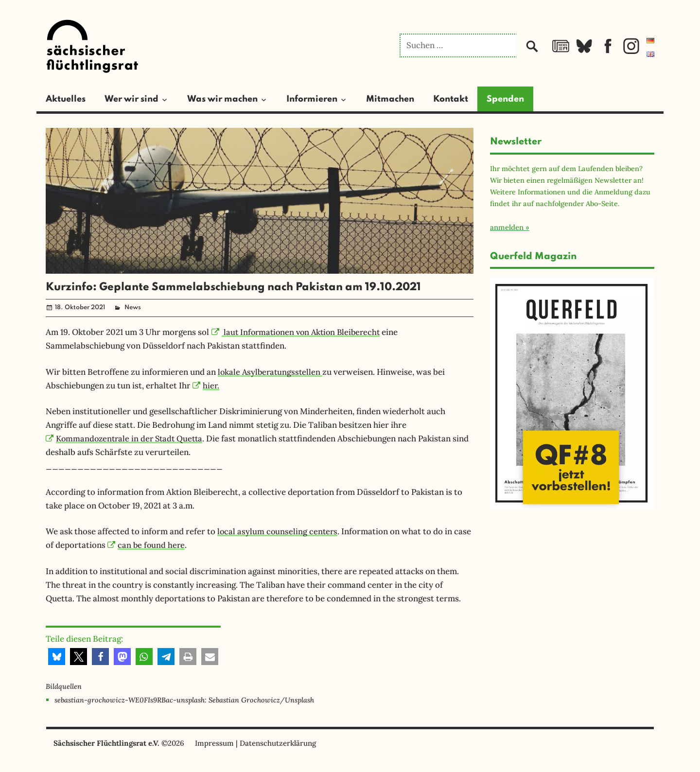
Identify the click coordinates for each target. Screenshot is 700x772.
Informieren (312, 99)
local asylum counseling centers (278, 531)
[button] (57, 657)
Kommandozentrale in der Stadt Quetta (127, 439)
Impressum (214, 743)
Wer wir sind (131, 99)
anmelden (507, 227)
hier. (206, 386)
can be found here (147, 545)
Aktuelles (66, 99)
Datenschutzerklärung (278, 743)
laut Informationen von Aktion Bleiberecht (299, 332)
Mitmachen (390, 99)
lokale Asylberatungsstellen (271, 372)
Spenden (505, 99)
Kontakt (451, 99)
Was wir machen (222, 99)
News (133, 307)
